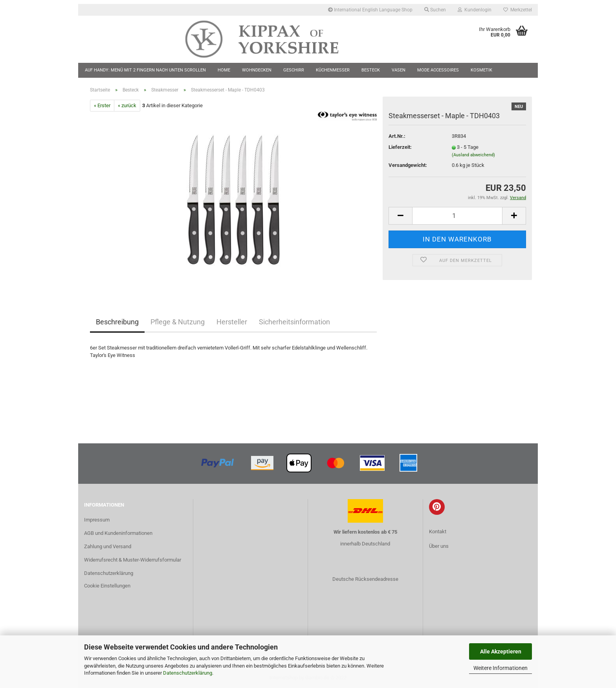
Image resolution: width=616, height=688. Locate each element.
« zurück (127, 105)
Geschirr (294, 70)
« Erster (102, 105)
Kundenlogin (475, 10)
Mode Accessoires (438, 70)
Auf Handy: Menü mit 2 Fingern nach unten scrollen (145, 70)
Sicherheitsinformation (294, 322)
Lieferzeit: (400, 147)
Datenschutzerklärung (188, 673)
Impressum (97, 520)
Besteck (371, 70)
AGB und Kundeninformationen (118, 533)
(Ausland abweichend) (473, 155)
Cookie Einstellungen (107, 586)
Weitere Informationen (500, 668)
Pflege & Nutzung (178, 322)
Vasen (399, 70)
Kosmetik (481, 70)
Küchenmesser (333, 70)
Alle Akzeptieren (501, 651)
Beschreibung (117, 322)
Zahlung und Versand (108, 546)
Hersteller (232, 322)
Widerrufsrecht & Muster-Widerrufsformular (133, 560)
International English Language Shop (370, 10)
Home (224, 70)
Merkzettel (518, 10)
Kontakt (438, 532)
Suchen (435, 10)
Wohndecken (257, 70)
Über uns (439, 546)
